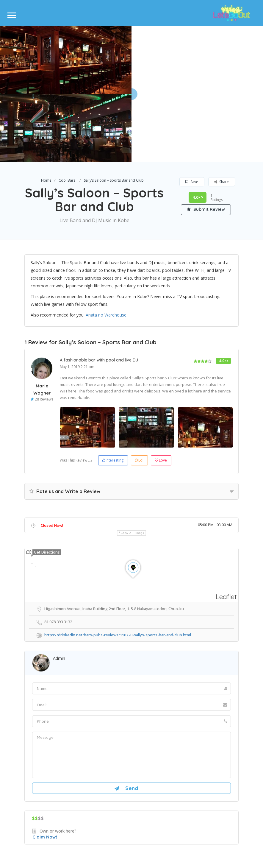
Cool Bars (67, 112)
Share (221, 114)
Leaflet (226, 528)
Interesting (113, 392)
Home (46, 112)
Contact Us (132, 819)
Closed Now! (52, 457)
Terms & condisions (161, 840)
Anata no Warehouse (106, 247)
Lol (139, 392)
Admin (59, 590)
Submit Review (206, 141)
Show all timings (133, 465)
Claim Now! (45, 769)
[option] (87, 359)
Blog (157, 819)
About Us (101, 819)
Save (192, 114)
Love (161, 392)
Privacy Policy (125, 840)
